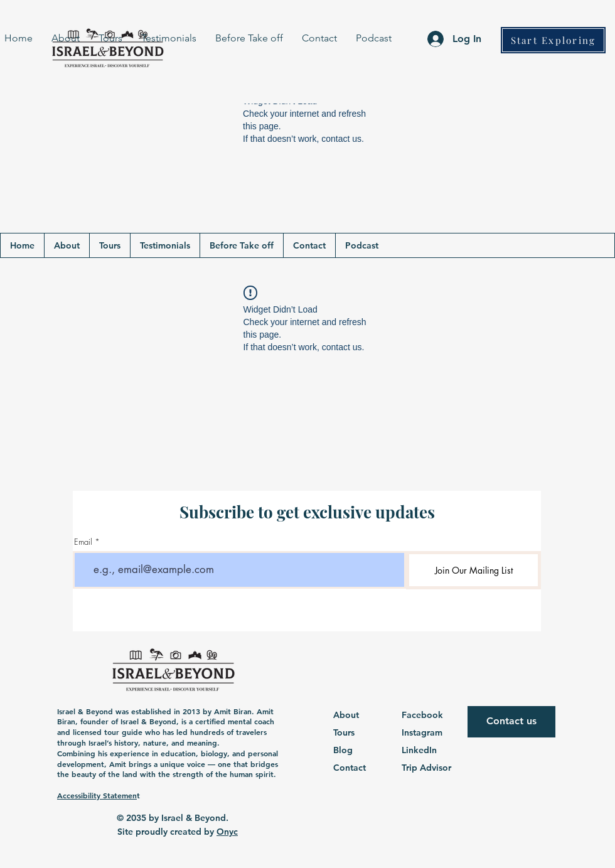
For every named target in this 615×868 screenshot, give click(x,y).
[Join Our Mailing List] (473, 570)
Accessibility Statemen (97, 795)
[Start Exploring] (553, 40)
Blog (343, 750)
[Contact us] (511, 722)
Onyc (227, 832)
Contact (350, 768)
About (346, 715)
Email (83, 542)
